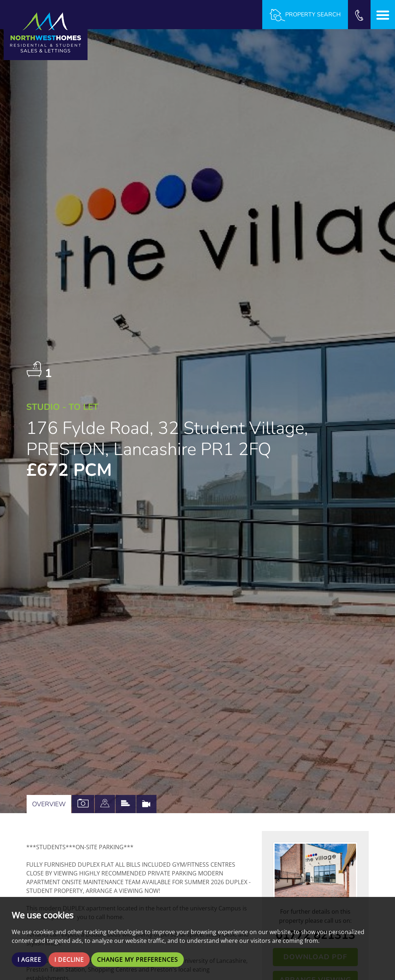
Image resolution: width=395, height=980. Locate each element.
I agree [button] (29, 960)
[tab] (105, 804)
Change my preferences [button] (138, 960)
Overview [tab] (49, 804)
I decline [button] (69, 960)
